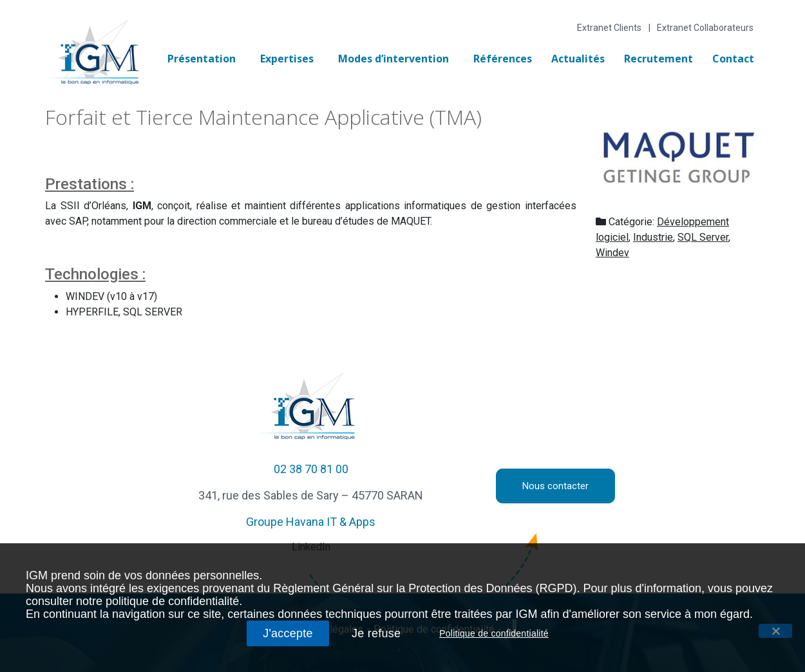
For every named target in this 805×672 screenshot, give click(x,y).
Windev (612, 253)
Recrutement (658, 59)
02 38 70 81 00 (311, 469)
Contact (733, 59)
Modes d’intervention (393, 59)
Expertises (287, 59)
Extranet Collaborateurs (705, 28)
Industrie (653, 237)
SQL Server (703, 237)
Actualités (578, 59)
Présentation (202, 59)
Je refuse (376, 633)
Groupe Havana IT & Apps (311, 522)
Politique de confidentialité (494, 633)
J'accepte (288, 633)
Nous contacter (555, 486)
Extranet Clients (609, 28)
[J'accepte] (775, 631)
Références (503, 59)
